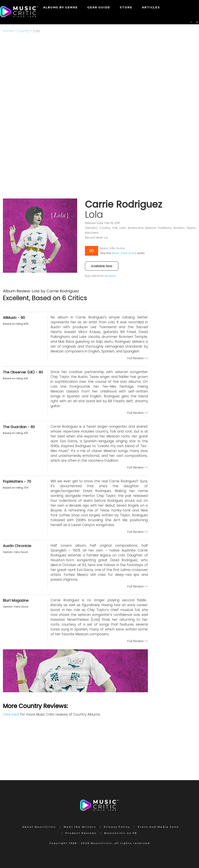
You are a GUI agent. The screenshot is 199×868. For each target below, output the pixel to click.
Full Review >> (137, 358)
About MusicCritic (39, 827)
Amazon (110, 276)
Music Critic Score (124, 253)
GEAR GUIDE (99, 7)
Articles (151, 7)
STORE (126, 7)
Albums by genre (60, 7)
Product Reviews (81, 833)
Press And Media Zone (158, 827)
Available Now (102, 266)
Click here (11, 714)
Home (8, 31)
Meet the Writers (80, 827)
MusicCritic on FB (121, 833)
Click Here (75, 680)
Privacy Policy (117, 827)
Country (23, 31)
